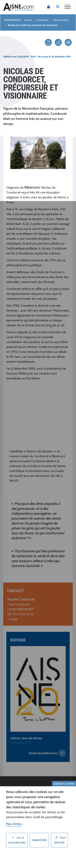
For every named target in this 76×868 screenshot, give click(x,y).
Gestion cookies (64, 784)
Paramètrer (39, 840)
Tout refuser (59, 839)
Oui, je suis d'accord (17, 839)
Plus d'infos (14, 824)
